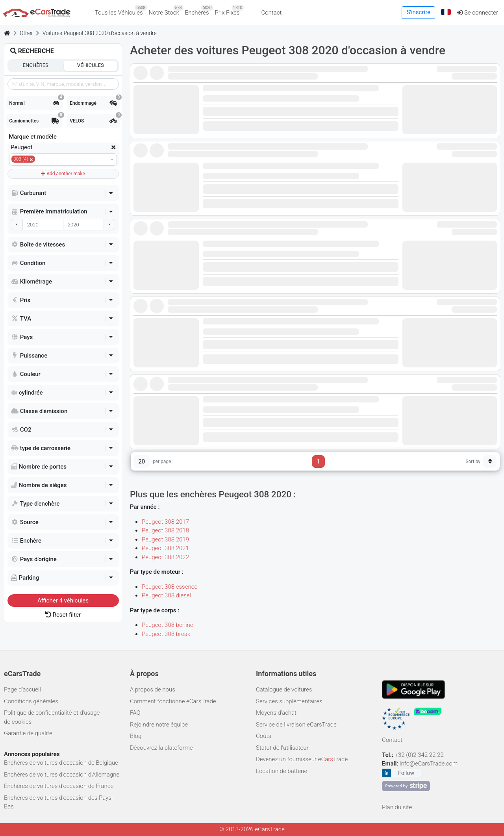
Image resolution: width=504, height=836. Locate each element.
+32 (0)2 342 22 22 (420, 755)
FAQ (135, 713)
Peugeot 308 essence (170, 587)
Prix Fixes (229, 10)
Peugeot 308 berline (168, 625)
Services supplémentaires (289, 701)
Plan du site (397, 807)
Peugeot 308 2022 (165, 557)
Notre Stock (166, 10)
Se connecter (477, 13)
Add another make (63, 174)
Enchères (198, 10)
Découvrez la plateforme (161, 748)
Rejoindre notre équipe (159, 725)
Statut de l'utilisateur (282, 748)
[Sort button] (490, 462)
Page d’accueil (22, 690)
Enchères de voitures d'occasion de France (59, 786)
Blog (136, 736)
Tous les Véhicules (120, 10)
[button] (446, 12)
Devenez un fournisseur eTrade (302, 759)
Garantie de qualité (28, 733)
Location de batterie (282, 771)
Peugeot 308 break (166, 634)
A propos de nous (153, 690)
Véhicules (91, 65)
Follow (406, 773)
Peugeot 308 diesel (166, 595)
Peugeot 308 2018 (165, 530)
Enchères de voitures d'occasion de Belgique (61, 763)
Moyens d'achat (276, 713)
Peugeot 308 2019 (165, 539)
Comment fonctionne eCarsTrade (173, 701)
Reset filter (63, 615)
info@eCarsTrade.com (429, 764)
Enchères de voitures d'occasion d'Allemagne (62, 775)
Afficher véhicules (63, 601)
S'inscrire (418, 12)
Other (26, 33)
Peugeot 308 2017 (165, 522)
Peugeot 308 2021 (165, 548)
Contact (271, 13)
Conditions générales (31, 701)
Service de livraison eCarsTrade (296, 725)
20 (142, 462)
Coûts (264, 736)
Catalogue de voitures (284, 690)
